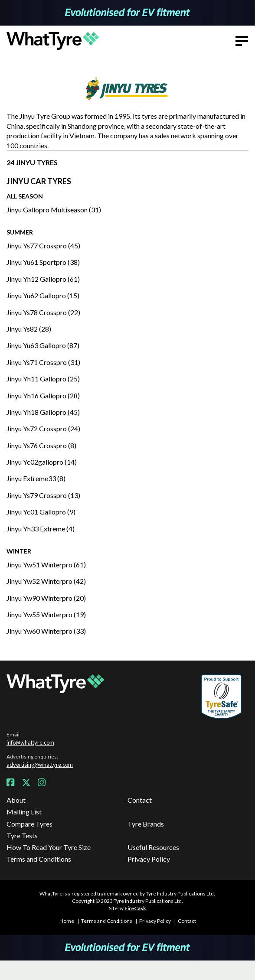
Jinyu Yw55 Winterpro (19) (46, 614)
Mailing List (24, 812)
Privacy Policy (149, 859)
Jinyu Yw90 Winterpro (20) (46, 598)
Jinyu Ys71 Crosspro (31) (43, 362)
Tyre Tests (22, 835)
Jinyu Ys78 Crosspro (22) (43, 312)
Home (67, 921)
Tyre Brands (146, 824)
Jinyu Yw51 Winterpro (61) (46, 565)
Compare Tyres (29, 824)
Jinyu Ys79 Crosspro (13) (43, 495)
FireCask (135, 908)
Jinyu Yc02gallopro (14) (42, 462)
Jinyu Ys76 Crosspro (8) (41, 445)
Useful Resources (153, 847)
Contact (140, 800)
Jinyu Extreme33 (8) (36, 478)
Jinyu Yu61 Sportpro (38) (43, 262)
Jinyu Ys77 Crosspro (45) (43, 246)
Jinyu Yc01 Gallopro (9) (41, 512)
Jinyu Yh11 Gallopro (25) (43, 379)
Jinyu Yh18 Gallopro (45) (43, 412)
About (16, 800)
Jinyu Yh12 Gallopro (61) (43, 279)
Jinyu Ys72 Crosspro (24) (43, 428)
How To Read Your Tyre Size (49, 847)
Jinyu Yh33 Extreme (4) (41, 529)
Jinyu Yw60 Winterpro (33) (46, 631)
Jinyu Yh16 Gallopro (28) (43, 396)
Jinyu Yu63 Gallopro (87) (43, 345)
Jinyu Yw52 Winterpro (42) (46, 581)
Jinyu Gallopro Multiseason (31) (54, 210)
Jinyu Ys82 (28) (29, 329)
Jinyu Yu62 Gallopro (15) (43, 295)
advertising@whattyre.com (40, 765)
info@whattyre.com (30, 742)
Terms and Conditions (39, 859)
